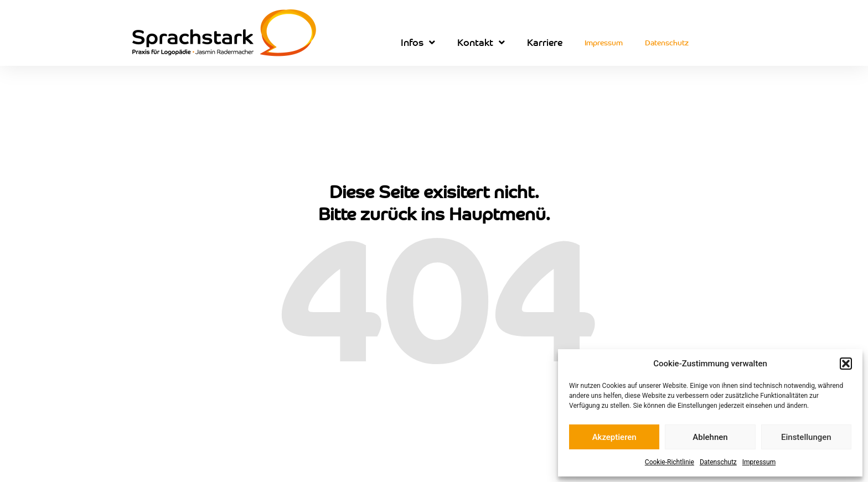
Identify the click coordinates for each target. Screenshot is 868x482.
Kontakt (481, 42)
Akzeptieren (614, 437)
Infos (418, 42)
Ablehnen (710, 437)
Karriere (545, 42)
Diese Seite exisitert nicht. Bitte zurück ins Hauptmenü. (434, 202)
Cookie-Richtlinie (670, 462)
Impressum (759, 462)
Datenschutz (718, 462)
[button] (846, 364)
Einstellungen (806, 437)
